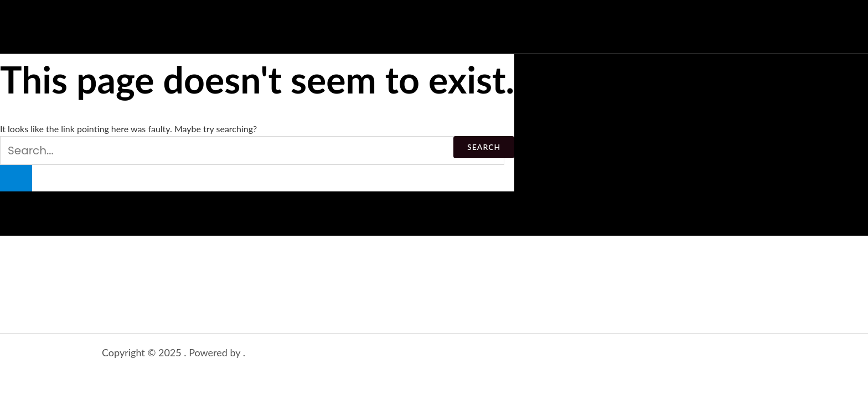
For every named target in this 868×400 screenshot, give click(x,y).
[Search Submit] (16, 178)
